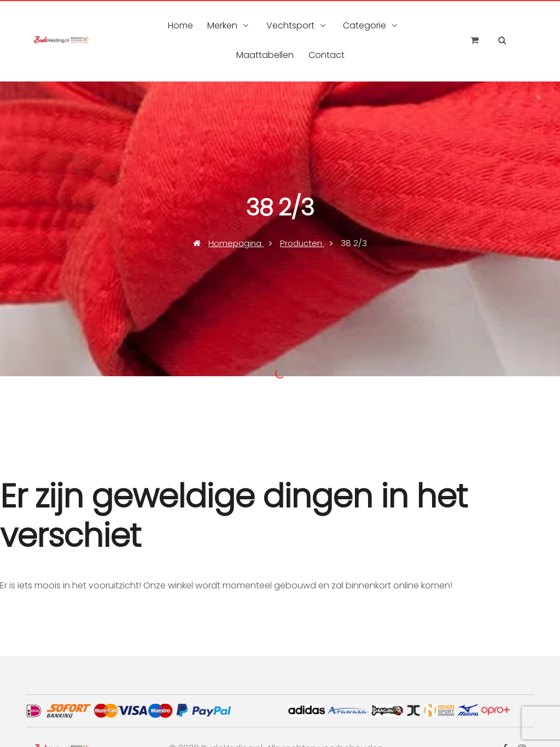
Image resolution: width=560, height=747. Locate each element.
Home (180, 25)
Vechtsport (290, 25)
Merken (222, 25)
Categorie (364, 25)
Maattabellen (265, 55)
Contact (326, 55)
